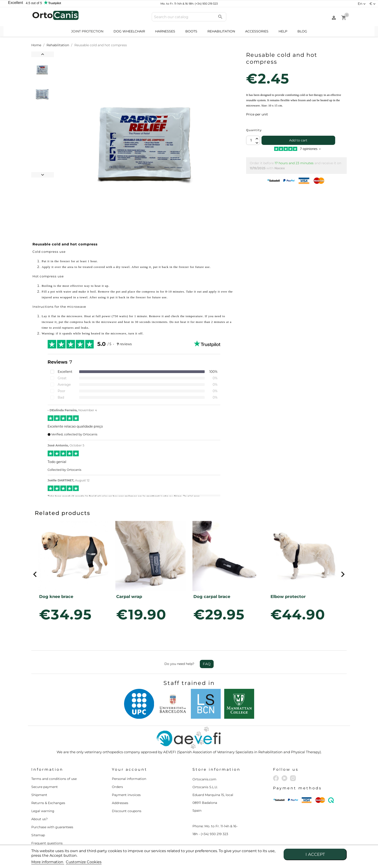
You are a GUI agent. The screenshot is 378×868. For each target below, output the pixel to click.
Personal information (129, 779)
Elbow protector (288, 597)
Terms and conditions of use (54, 779)
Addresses (120, 803)
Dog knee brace (56, 597)
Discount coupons (127, 811)
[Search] (189, 17)
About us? (39, 819)
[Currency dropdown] (373, 4)
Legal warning (43, 811)
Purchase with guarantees (52, 827)
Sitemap (38, 835)
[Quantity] (253, 140)
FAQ (207, 664)
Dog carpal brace (212, 597)
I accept (315, 854)
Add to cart (298, 140)
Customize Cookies (84, 862)
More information (48, 862)
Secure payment (45, 787)
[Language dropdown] (362, 4)
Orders (117, 787)
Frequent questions (47, 843)
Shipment (39, 795)
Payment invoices (126, 795)
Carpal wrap (129, 597)
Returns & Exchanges (48, 803)
